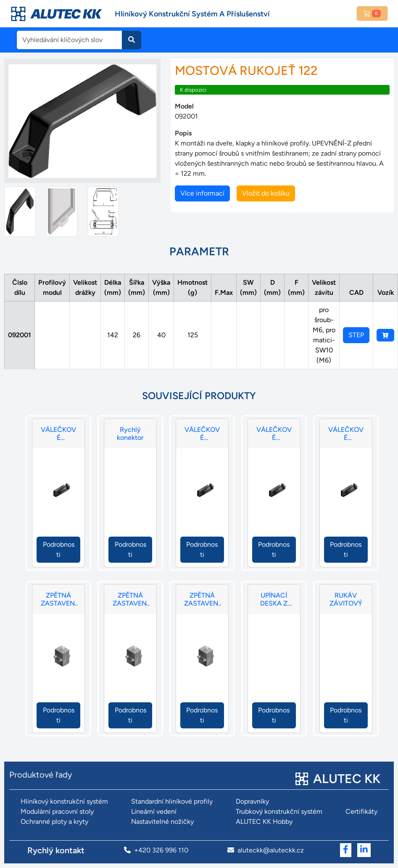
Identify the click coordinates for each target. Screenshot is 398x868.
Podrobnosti (59, 549)
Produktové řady (41, 775)
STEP (356, 335)
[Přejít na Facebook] (346, 850)
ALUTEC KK (347, 779)
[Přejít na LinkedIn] (364, 850)
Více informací (202, 193)
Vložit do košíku (266, 193)
